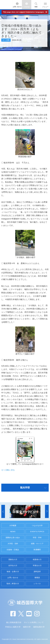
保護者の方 (37, 560)
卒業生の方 (37, 566)
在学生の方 (13, 566)
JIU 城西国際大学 (6, 5)
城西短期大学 (39, 627)
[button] (3, 511)
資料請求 (37, 572)
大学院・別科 (13, 544)
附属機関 (37, 550)
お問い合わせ (17, 7)
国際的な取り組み (13, 538)
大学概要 (13, 526)
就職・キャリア (37, 544)
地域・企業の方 (13, 572)
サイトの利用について (34, 622)
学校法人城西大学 (13, 627)
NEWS (13, 532)
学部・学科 (37, 538)
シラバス (37, 584)
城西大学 (27, 627)
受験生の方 (13, 560)
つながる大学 (37, 526)
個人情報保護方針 (14, 622)
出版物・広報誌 (13, 550)
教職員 (37, 578)
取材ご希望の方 (13, 584)
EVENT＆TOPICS (37, 532)
